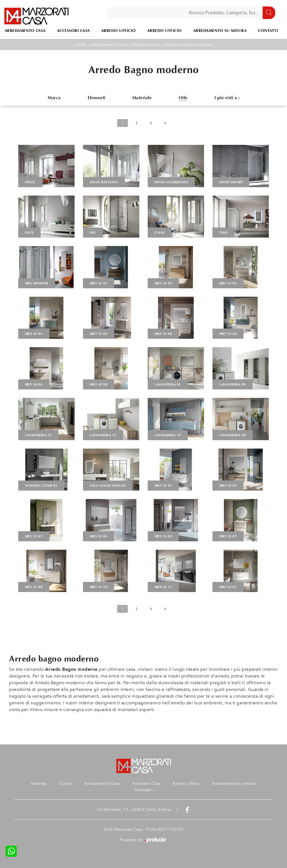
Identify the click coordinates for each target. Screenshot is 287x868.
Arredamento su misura (220, 31)
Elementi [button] (97, 98)
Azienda (39, 784)
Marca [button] (54, 98)
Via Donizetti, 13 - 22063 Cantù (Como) (134, 810)
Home (81, 45)
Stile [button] (183, 98)
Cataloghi (144, 790)
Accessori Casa (73, 31)
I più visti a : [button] (227, 98)
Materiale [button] (142, 98)
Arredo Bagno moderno (188, 45)
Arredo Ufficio (119, 31)
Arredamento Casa (109, 45)
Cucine (65, 784)
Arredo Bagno (146, 45)
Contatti (268, 31)
